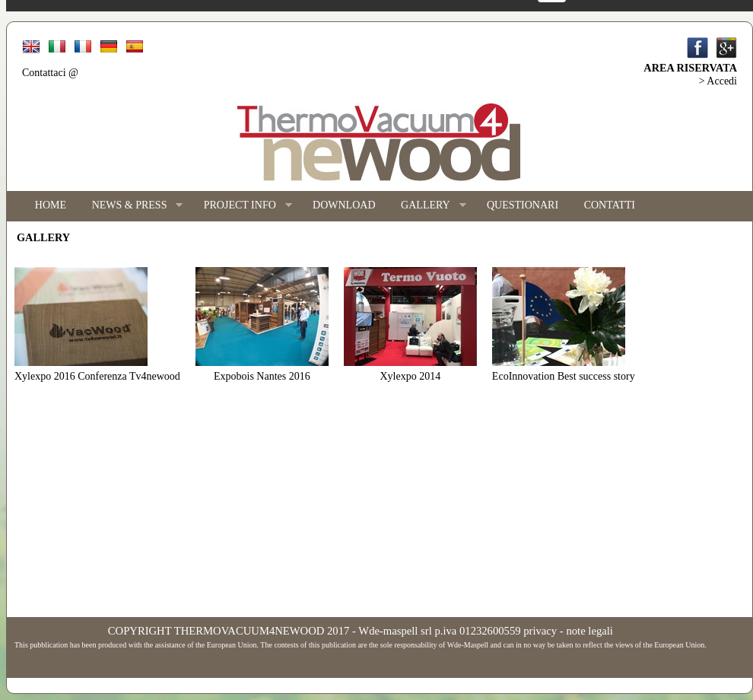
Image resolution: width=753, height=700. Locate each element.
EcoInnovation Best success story (564, 376)
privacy (540, 631)
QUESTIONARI (523, 205)
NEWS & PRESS (131, 206)
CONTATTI (610, 205)
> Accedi (718, 81)
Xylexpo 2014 (411, 376)
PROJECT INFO (241, 206)
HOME (51, 205)
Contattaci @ (50, 73)
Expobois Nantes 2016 (262, 376)
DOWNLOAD (344, 205)
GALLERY (427, 206)
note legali (589, 631)
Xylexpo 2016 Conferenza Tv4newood (97, 376)
